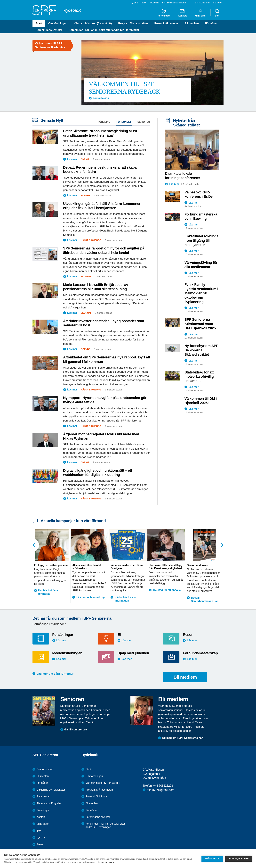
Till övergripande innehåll (0, 0)
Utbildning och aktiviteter (51, 790)
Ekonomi (86, 277)
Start (39, 23)
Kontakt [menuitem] (182, 13)
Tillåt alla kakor (212, 859)
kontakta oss (101, 98)
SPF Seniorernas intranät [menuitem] (174, 3)
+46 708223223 (163, 786)
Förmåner (211, 23)
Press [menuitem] (144, 3)
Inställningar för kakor (239, 859)
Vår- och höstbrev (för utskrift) (93, 23)
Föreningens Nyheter (49, 30)
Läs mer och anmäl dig (91, 597)
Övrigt (85, 159)
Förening (104, 122)
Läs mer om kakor (105, 862)
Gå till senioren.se (76, 730)
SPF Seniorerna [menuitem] (202, 3)
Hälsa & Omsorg (91, 240)
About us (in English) (49, 803)
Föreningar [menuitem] (164, 13)
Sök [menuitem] (217, 13)
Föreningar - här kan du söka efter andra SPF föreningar (104, 30)
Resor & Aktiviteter (166, 23)
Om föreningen (58, 23)
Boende (86, 196)
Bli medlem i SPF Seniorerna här (182, 738)
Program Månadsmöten (133, 23)
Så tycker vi (43, 797)
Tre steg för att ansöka (167, 590)
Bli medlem (192, 23)
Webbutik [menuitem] (154, 3)
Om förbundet (45, 769)
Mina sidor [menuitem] (201, 13)
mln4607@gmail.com (161, 790)
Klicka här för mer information (126, 599)
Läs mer (72, 159)
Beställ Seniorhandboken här (204, 599)
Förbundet (124, 122)
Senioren (144, 122)
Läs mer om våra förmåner (55, 674)
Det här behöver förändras (48, 592)
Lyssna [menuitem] (134, 3)
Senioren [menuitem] (218, 3)
